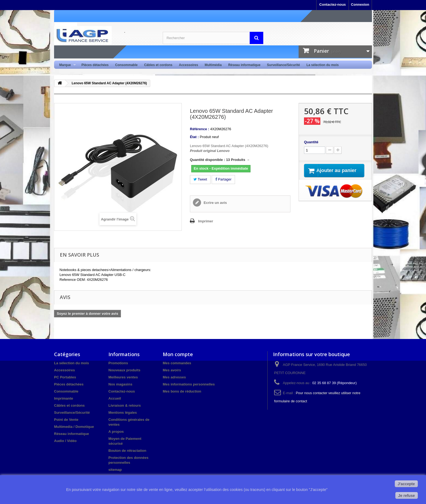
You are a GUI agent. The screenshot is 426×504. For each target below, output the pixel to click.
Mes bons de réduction (182, 391)
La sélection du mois (323, 65)
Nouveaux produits (124, 370)
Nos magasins (120, 384)
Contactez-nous (333, 4)
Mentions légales (123, 413)
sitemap (115, 470)
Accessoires (188, 65)
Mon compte (178, 354)
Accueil (115, 398)
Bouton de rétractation (127, 451)
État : (194, 137)
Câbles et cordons (158, 65)
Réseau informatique (244, 65)
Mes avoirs (172, 370)
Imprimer (206, 221)
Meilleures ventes (123, 377)
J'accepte (406, 484)
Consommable (126, 65)
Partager (223, 179)
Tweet (200, 179)
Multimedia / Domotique (74, 427)
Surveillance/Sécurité (284, 65)
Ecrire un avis (215, 203)
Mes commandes (177, 363)
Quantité (311, 142)
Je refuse (407, 496)
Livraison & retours (125, 405)
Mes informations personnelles (189, 384)
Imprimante (64, 398)
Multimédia (213, 65)
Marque (66, 65)
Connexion (360, 4)
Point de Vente (66, 420)
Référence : (200, 129)
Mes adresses (174, 377)
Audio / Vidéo (65, 441)
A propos (116, 432)
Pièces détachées (95, 65)
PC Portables (65, 377)
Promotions (118, 363)
